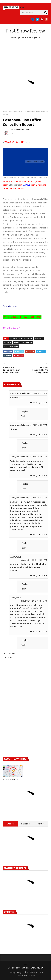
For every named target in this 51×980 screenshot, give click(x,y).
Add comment (10, 653)
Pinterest (19, 355)
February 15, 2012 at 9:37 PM (34, 425)
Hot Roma (39, 338)
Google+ (31, 352)
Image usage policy (19, 972)
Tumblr (8, 355)
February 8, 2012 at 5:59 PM (34, 393)
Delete (44, 403)
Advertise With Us (26, 975)
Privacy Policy (36, 972)
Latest (10, 824)
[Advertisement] (26, 57)
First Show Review (26, 31)
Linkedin (42, 352)
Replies (25, 411)
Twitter (20, 352)
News (41, 824)
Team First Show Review (32, 968)
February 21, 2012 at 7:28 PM (34, 498)
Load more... (8, 657)
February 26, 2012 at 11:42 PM (33, 601)
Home (5, 111)
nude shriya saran (16, 111)
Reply (35, 403)
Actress (25, 824)
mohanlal (8, 342)
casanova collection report (21, 338)
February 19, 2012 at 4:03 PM (34, 457)
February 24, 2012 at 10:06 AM (33, 560)
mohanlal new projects (23, 342)
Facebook (9, 352)
